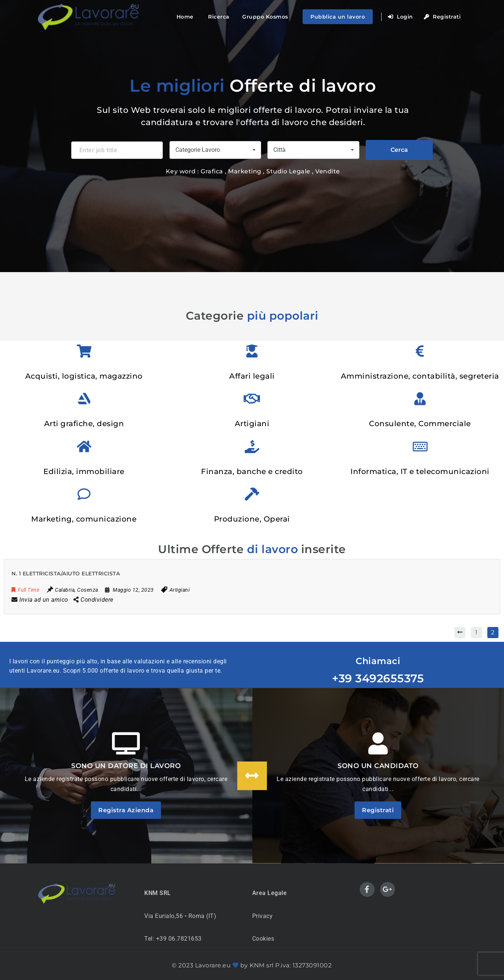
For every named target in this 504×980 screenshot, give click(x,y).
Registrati (442, 17)
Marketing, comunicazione (84, 519)
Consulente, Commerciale (420, 424)
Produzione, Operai (252, 519)
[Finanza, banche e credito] (252, 446)
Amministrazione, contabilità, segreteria (420, 376)
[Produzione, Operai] (252, 494)
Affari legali (252, 376)
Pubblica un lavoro (338, 17)
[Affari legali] (252, 351)
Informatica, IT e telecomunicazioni (420, 471)
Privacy (263, 916)
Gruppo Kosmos (265, 17)
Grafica (212, 171)
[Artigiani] (252, 398)
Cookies (263, 939)
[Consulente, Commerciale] (420, 398)
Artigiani (252, 424)
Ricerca (219, 17)
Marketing (246, 171)
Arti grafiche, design (84, 424)
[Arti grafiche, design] (84, 398)
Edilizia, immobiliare (84, 471)
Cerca (399, 150)
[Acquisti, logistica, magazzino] (84, 351)
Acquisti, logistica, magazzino (84, 376)
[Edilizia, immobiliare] (84, 446)
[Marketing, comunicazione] (84, 494)
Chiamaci (378, 661)
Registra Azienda (126, 810)
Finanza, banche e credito (252, 471)
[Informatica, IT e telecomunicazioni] (420, 446)
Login (401, 17)
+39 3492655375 (378, 678)
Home (185, 17)
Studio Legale (289, 171)
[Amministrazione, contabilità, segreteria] (420, 351)
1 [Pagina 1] (476, 632)
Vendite (328, 171)
